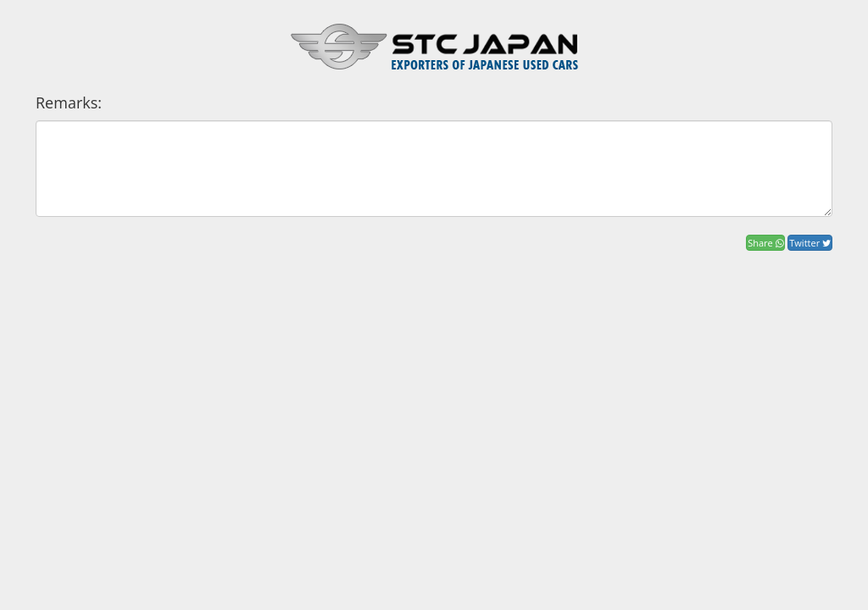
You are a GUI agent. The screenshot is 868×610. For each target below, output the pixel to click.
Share (765, 243)
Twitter (810, 243)
